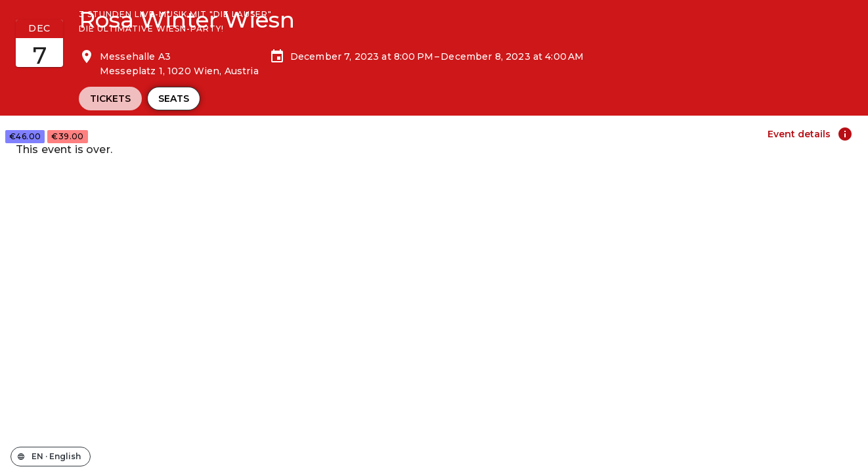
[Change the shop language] (51, 457)
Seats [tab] (174, 99)
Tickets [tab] (110, 99)
